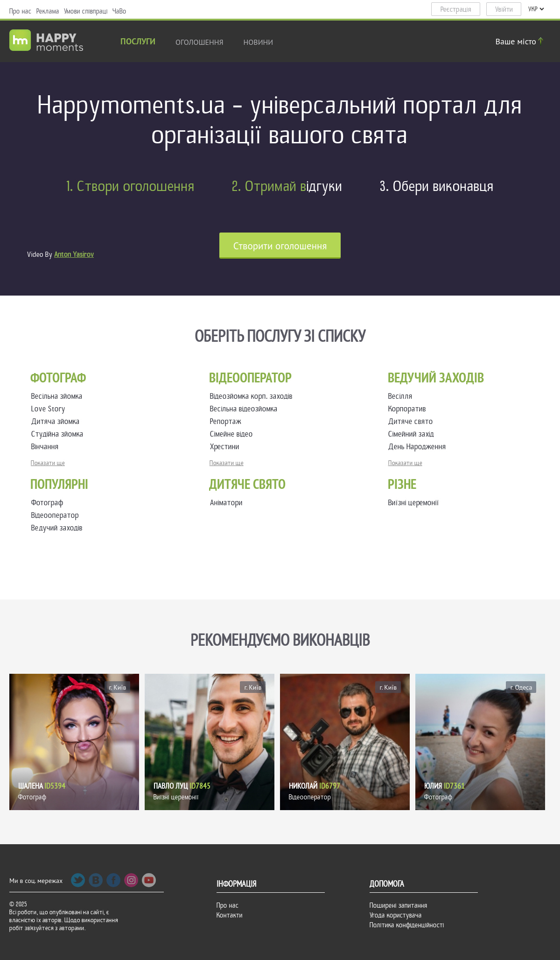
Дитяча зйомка (57, 421)
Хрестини (227, 447)
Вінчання (47, 447)
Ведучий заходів (57, 528)
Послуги (138, 42)
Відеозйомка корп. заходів (253, 396)
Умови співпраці (86, 11)
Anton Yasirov (74, 254)
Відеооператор (55, 515)
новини (259, 42)
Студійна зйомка (59, 434)
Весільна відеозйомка (246, 409)
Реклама (48, 11)
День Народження (419, 447)
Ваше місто (521, 41)
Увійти (504, 9)
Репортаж (227, 421)
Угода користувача (396, 915)
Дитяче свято (413, 421)
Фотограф (47, 503)
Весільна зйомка (59, 396)
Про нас (21, 11)
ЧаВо (119, 11)
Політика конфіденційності (407, 925)
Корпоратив (409, 409)
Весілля (402, 396)
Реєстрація (456, 9)
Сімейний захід (413, 434)
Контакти (230, 915)
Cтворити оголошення (280, 246)
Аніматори (226, 503)
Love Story (50, 409)
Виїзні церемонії (414, 503)
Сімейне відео (233, 434)
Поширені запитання (399, 905)
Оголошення (199, 42)
